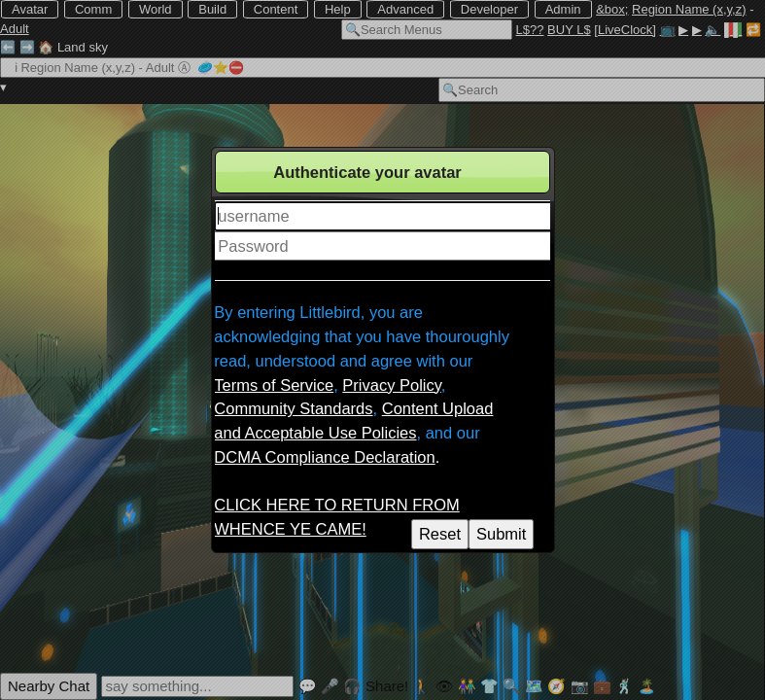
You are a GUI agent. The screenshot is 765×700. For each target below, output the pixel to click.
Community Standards (293, 408)
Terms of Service (274, 385)
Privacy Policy (391, 385)
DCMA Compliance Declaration (324, 457)
